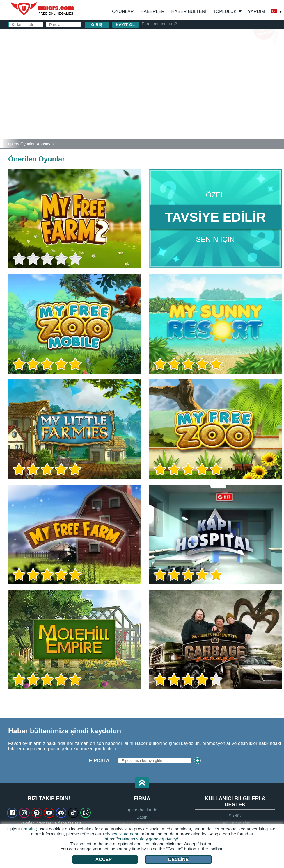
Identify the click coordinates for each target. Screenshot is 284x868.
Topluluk (225, 11)
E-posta (167, 63)
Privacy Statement (120, 834)
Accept (105, 859)
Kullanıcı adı (174, 52)
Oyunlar (123, 11)
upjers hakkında (142, 810)
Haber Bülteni (189, 11)
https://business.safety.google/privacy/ (141, 839)
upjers (42, 8)
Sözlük (235, 816)
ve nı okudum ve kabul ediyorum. (210, 100)
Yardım (257, 11)
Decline (178, 859)
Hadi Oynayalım (235, 823)
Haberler (153, 11)
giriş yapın (214, 36)
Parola (166, 75)
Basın (142, 817)
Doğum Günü (173, 87)
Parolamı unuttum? (159, 24)
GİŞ (169, 98)
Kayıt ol (125, 25)
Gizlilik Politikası (197, 98)
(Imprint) (29, 829)
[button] (142, 783)
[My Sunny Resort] (1, 88)
